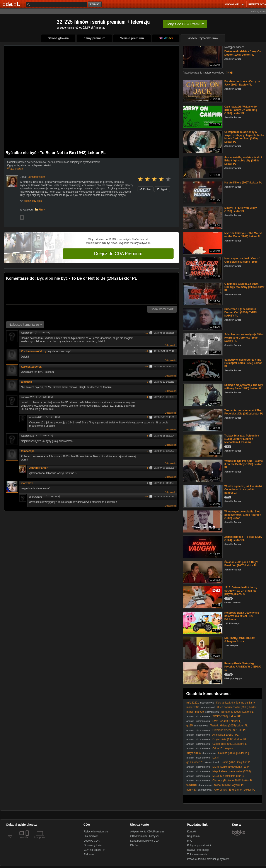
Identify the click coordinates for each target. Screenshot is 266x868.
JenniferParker (38, 468)
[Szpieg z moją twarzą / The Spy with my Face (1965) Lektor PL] (202, 395)
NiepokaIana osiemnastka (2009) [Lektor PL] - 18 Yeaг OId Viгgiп (219, 773)
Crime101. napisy (223, 748)
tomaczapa (28, 451)
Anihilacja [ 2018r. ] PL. (226, 735)
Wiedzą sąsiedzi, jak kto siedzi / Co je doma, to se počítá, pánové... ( (244, 490)
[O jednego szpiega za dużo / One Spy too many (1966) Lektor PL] (202, 293)
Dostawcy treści (93, 845)
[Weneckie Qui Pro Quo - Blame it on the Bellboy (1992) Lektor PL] (202, 470)
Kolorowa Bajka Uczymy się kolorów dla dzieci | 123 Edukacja (242, 616)
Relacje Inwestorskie (96, 832)
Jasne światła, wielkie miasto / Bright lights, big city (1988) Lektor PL (243, 161)
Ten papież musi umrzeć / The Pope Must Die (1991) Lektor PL (244, 412)
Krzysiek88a (194, 753)
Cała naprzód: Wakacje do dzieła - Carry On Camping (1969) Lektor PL (241, 110)
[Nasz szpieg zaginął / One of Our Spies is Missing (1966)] (202, 268)
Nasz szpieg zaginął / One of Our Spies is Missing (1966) (242, 260)
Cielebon (28, 382)
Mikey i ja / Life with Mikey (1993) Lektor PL (241, 210)
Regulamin (193, 836)
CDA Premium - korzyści (144, 836)
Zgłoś (162, 189)
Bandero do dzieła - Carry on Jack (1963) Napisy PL (242, 83)
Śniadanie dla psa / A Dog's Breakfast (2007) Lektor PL (241, 564)
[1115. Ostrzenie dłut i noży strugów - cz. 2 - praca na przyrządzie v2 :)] (202, 597)
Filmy (42, 210)
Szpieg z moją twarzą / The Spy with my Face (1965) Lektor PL (244, 387)
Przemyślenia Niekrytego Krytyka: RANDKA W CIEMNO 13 (243, 667)
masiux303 (193, 707)
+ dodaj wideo (259, 11)
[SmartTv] (28, 840)
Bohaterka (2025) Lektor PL (237, 712)
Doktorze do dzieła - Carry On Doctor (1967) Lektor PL (243, 53)
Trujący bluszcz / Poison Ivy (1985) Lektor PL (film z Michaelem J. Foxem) (242, 439)
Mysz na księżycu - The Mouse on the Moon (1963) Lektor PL (243, 235)
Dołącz (185, 24)
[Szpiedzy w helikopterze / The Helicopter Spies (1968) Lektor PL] (202, 369)
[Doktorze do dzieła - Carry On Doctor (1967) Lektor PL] (202, 57)
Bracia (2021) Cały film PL (236, 762)
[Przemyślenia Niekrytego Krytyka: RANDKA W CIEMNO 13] (202, 673)
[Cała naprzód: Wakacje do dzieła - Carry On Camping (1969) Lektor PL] (202, 116)
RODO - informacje (198, 850)
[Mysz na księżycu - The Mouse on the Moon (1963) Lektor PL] (202, 243)
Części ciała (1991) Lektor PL (229, 739)
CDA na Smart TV (94, 850)
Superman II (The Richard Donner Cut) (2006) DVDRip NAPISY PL (241, 312)
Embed (145, 189)
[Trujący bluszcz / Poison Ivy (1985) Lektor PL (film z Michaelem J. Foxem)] (202, 445)
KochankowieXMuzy (33, 351)
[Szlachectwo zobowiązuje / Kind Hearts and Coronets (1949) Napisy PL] (202, 344)
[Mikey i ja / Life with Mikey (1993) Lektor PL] (202, 217)
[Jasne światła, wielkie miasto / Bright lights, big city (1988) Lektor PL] (202, 167)
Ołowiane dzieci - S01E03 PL (229, 730)
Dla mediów (91, 836)
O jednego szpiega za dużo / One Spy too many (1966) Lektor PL (244, 287)
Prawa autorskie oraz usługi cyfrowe (208, 859)
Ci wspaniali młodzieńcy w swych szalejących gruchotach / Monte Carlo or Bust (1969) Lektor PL (244, 137)
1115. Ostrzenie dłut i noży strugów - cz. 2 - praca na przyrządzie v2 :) (241, 591)
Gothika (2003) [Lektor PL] (234, 753)
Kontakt (192, 832)
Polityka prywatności (199, 845)
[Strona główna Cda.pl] (12, 4)
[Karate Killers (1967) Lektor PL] (202, 192)
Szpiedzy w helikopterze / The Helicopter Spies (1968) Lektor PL (243, 363)
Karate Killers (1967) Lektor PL (243, 183)
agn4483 (192, 790)
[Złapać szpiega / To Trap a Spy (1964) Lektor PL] (202, 546)
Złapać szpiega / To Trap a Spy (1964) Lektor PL (243, 538)
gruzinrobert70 (195, 762)
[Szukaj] (56, 4)
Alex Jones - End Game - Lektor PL (234, 790)
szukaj (95, 4)
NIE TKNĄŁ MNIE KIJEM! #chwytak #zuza (240, 640)
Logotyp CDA (92, 841)
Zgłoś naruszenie (197, 854)
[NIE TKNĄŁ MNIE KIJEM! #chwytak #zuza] (202, 648)
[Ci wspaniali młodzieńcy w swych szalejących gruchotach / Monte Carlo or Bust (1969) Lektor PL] (202, 141)
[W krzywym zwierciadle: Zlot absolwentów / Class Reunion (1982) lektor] (202, 521)
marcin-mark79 (195, 712)
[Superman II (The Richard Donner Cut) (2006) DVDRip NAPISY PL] (202, 319)
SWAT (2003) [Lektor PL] (227, 716)
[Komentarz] (91, 294)
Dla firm (135, 845)
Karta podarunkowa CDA (145, 841)
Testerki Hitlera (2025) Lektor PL (229, 726)
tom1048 (192, 785)
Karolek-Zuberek (33, 367)
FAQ (190, 841)
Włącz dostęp (15, 169)
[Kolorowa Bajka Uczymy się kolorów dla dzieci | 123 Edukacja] (202, 622)
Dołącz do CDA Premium (118, 253)
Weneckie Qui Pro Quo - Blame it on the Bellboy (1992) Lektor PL (244, 464)
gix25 (190, 726)
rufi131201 (193, 703)
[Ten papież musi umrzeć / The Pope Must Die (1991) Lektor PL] (202, 420)
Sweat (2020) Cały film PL (229, 785)
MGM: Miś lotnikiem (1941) (228, 776)
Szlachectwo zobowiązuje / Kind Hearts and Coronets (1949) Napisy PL (244, 338)
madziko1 (27, 483)
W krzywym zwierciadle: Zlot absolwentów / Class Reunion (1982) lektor (243, 515)
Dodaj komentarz (162, 309)
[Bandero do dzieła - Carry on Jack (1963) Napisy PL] (202, 91)
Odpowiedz (170, 345)
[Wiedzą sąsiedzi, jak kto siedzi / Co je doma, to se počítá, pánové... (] (202, 496)
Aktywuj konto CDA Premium (147, 832)
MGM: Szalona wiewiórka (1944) (231, 767)
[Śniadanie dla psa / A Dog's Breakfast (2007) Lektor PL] (202, 572)
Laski (215, 758)
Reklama (89, 854)
